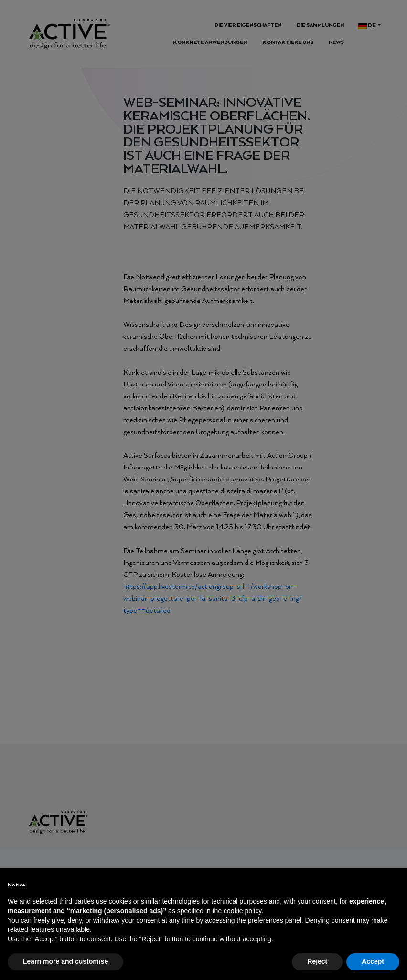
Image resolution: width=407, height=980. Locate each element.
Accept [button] (373, 961)
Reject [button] (317, 961)
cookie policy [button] (242, 911)
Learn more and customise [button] (65, 961)
